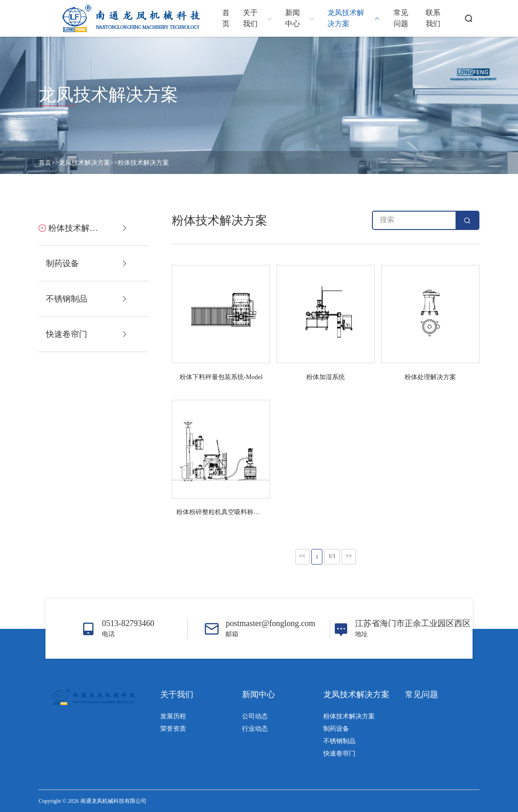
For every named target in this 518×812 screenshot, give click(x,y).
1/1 (332, 556)
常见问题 (422, 694)
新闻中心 (259, 694)
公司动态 (255, 716)
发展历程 (173, 716)
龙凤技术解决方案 (84, 163)
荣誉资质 (173, 729)
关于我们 (177, 694)
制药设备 (336, 729)
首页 (45, 163)
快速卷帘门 (339, 753)
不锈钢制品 (339, 741)
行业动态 (255, 729)
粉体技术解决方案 (143, 163)
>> (349, 556)
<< (303, 556)
